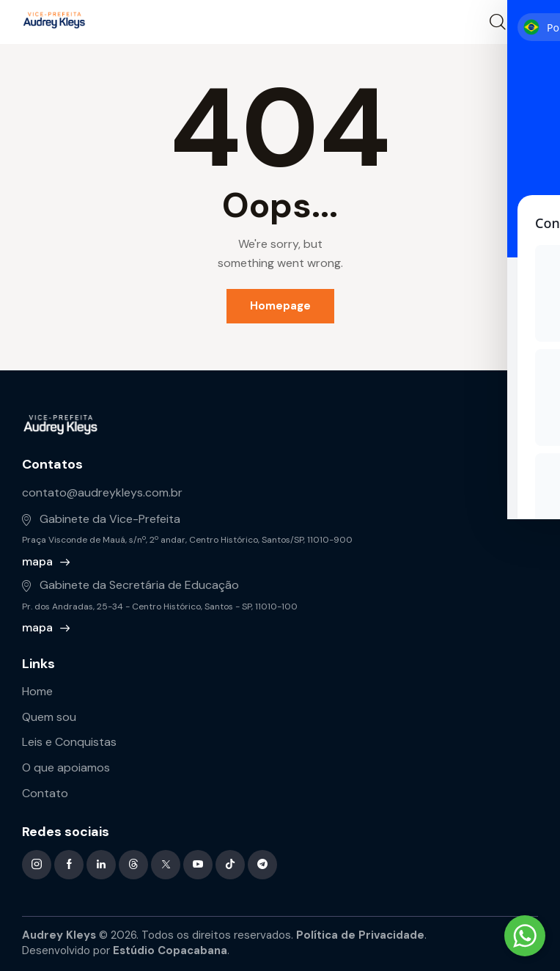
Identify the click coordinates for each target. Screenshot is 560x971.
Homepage (280, 306)
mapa (37, 561)
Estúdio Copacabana (170, 950)
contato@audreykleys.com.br (102, 492)
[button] (528, 21)
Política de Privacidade (360, 935)
